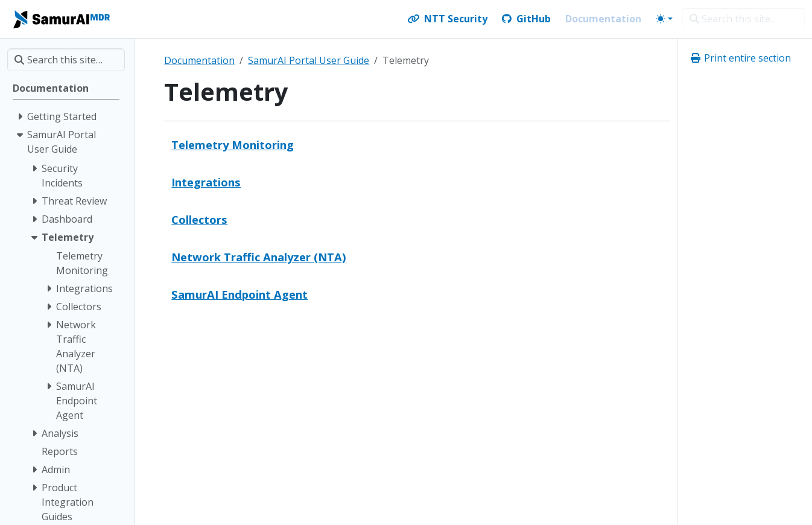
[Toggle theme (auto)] (664, 19)
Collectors (199, 219)
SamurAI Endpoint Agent (239, 294)
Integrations (206, 182)
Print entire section (740, 58)
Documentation (199, 60)
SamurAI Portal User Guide (309, 60)
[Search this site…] (744, 19)
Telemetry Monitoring (233, 145)
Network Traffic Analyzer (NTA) (259, 257)
